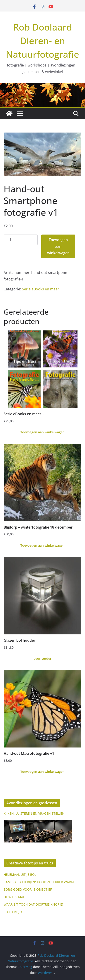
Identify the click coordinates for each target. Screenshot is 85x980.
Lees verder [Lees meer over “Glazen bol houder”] (42, 658)
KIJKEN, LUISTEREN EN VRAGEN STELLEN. (35, 813)
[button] (75, 139)
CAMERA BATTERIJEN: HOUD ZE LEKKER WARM (39, 882)
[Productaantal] (21, 240)
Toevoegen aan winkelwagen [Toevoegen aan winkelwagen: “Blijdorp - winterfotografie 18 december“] (42, 545)
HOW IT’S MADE (15, 897)
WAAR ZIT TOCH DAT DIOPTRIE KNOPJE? (34, 904)
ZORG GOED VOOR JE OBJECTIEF (28, 889)
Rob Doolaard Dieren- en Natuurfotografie (42, 41)
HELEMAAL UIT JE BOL (20, 874)
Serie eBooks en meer (41, 289)
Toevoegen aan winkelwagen (58, 246)
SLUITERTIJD (13, 912)
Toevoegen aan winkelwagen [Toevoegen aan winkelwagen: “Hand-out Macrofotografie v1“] (42, 772)
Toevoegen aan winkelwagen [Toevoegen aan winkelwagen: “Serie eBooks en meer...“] (42, 432)
